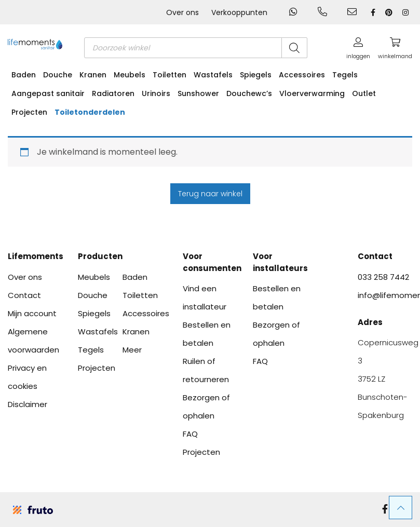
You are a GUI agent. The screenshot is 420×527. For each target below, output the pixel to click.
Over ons (182, 12)
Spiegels (256, 75)
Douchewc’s (249, 93)
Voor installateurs (280, 262)
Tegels (345, 75)
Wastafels (213, 75)
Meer (132, 350)
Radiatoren (113, 93)
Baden (24, 75)
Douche (58, 75)
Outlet (364, 93)
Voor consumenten (210, 262)
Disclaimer (28, 404)
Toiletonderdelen (90, 112)
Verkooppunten (239, 12)
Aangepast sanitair (48, 93)
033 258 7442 (383, 277)
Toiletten (170, 75)
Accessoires (302, 75)
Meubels (130, 75)
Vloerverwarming (312, 93)
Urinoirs (156, 93)
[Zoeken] (294, 48)
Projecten (29, 112)
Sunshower (198, 93)
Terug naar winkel (210, 194)
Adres (370, 322)
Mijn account (32, 313)
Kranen (93, 75)
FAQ (190, 434)
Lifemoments (35, 256)
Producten (100, 256)
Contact (24, 295)
